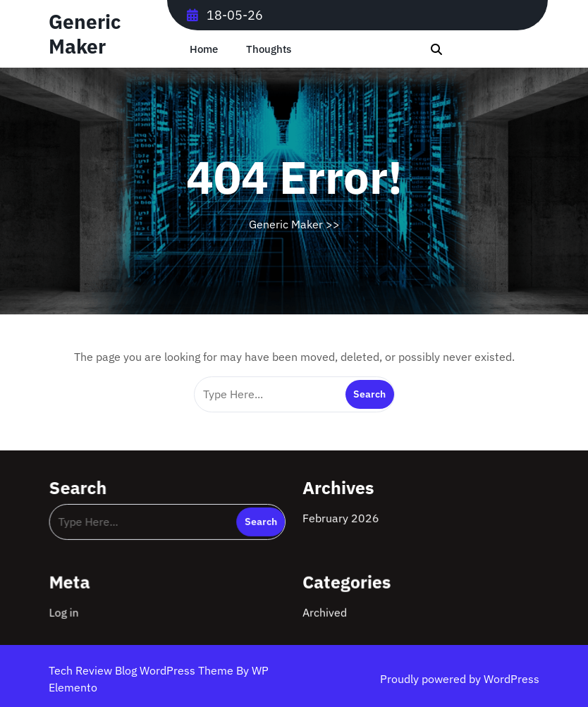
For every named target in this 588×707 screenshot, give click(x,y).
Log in (66, 611)
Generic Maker (85, 34)
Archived (324, 611)
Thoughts (269, 49)
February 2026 (341, 517)
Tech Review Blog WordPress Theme (142, 670)
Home (204, 49)
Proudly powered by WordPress (460, 679)
